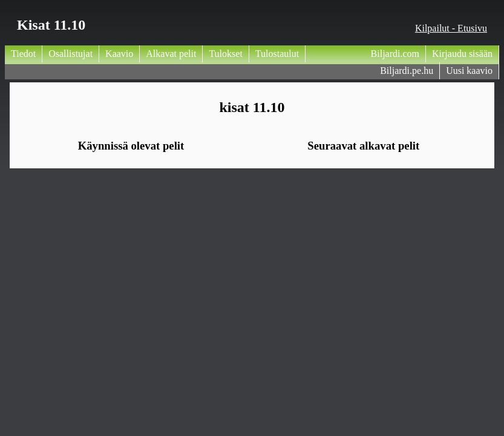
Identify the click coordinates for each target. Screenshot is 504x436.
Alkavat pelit (171, 54)
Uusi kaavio (469, 71)
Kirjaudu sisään (462, 54)
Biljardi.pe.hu (407, 71)
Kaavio (119, 54)
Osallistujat (70, 54)
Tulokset (225, 54)
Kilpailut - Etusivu (451, 28)
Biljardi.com (395, 54)
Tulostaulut (277, 54)
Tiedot (23, 54)
